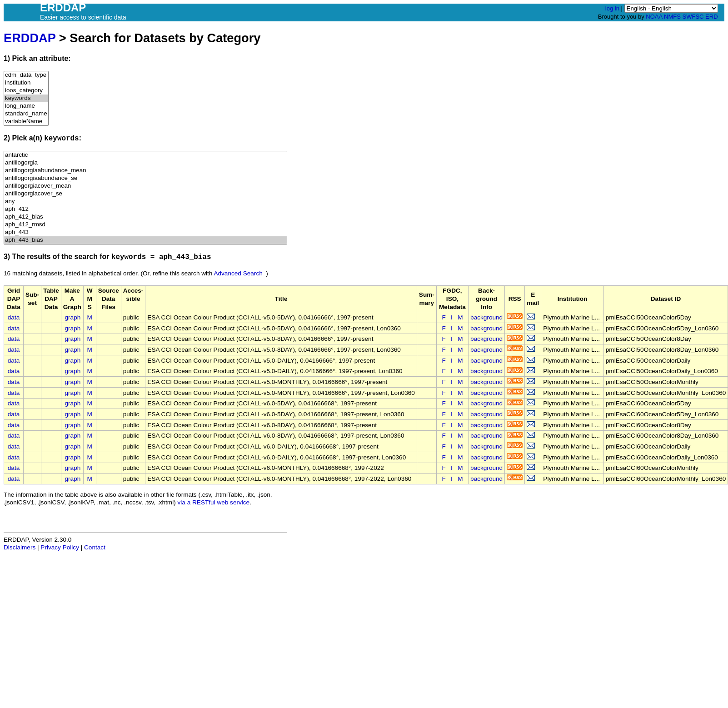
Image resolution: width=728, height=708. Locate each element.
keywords (26, 98)
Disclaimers (20, 547)
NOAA (654, 17)
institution (26, 83)
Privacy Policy (60, 547)
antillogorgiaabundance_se (145, 178)
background (486, 317)
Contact (95, 547)
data (14, 317)
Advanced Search (238, 273)
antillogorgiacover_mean (145, 186)
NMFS (672, 17)
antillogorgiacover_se (145, 194)
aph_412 (145, 209)
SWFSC (693, 17)
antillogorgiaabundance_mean (145, 171)
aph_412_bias (145, 217)
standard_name (26, 114)
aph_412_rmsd (145, 225)
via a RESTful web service (214, 502)
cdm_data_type (26, 75)
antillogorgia (145, 163)
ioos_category (26, 91)
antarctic (145, 155)
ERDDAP (30, 38)
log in (612, 8)
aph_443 (145, 232)
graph (73, 317)
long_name (26, 106)
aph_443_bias (145, 240)
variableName (26, 122)
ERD (711, 17)
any (145, 202)
